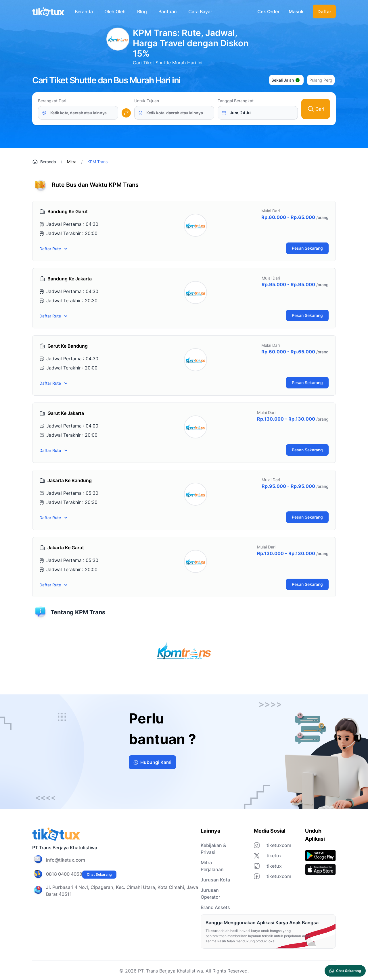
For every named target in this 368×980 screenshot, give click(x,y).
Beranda (84, 11)
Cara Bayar (200, 11)
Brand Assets (215, 907)
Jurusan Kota (215, 880)
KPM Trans (97, 162)
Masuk (296, 11)
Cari (316, 109)
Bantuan (168, 11)
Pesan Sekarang (307, 248)
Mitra (72, 162)
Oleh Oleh (115, 11)
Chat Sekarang (99, 874)
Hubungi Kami (152, 762)
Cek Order (268, 11)
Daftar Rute (53, 249)
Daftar (324, 11)
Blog (142, 11)
